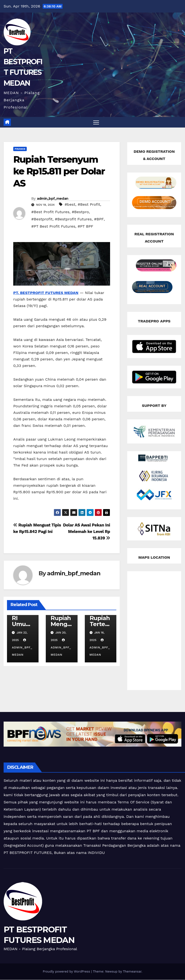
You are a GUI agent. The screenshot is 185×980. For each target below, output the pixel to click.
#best (70, 205)
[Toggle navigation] (96, 122)
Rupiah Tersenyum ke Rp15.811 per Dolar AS (59, 172)
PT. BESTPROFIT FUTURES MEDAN (46, 293)
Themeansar (132, 972)
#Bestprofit (42, 219)
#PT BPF (85, 227)
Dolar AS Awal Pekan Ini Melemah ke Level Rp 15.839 (87, 532)
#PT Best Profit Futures (53, 227)
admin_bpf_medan (53, 199)
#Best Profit (89, 205)
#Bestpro (80, 212)
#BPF (99, 219)
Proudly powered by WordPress (67, 972)
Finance (20, 149)
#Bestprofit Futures (73, 219)
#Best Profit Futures (50, 212)
